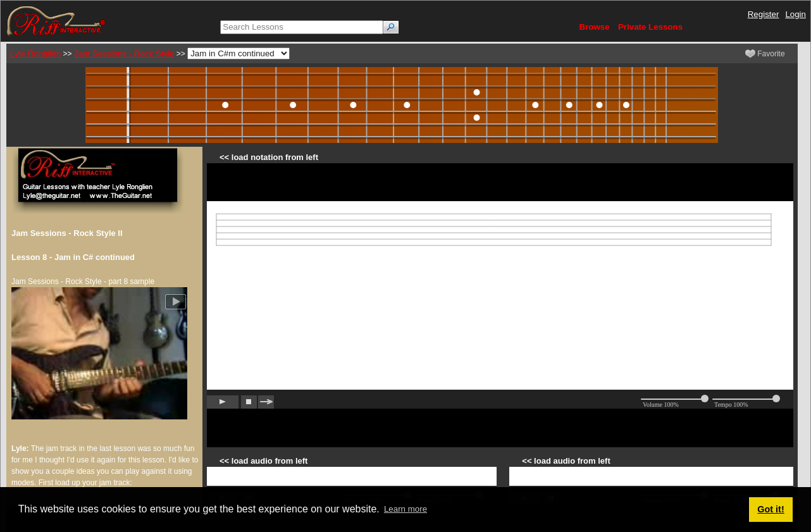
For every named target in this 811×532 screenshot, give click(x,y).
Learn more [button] (406, 509)
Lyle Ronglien (35, 53)
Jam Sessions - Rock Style (124, 53)
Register (764, 14)
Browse (594, 27)
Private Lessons (650, 27)
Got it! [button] (771, 509)
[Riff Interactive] (56, 21)
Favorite (765, 54)
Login (796, 14)
